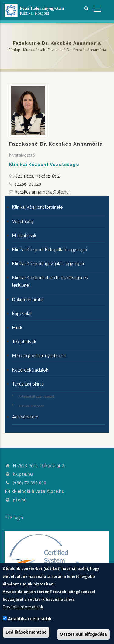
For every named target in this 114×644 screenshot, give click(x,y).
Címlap (14, 50)
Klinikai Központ (31, 406)
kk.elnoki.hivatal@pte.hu (35, 491)
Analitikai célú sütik (30, 619)
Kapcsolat (22, 314)
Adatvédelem (25, 417)
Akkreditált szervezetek (36, 397)
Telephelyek (24, 342)
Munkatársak (34, 50)
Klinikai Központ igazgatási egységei (48, 264)
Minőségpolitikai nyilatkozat (39, 356)
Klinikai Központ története (37, 207)
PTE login (14, 517)
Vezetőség (23, 222)
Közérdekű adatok (30, 370)
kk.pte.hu (23, 474)
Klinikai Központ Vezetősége (44, 165)
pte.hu (20, 500)
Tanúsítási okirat (28, 384)
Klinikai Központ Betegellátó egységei (50, 250)
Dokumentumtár (28, 300)
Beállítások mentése (26, 632)
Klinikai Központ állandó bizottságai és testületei (50, 281)
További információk (23, 607)
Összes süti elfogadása (83, 634)
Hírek (17, 328)
